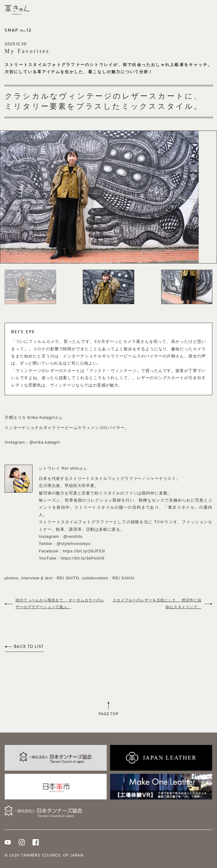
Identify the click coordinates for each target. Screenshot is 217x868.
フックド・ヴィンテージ (113, 371)
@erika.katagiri (45, 442)
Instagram (22, 842)
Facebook (36, 842)
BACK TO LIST (29, 647)
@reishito (73, 536)
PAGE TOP (108, 713)
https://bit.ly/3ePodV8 (82, 558)
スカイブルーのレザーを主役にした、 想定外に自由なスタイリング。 (157, 604)
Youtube (8, 842)
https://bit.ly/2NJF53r (84, 551)
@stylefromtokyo (74, 544)
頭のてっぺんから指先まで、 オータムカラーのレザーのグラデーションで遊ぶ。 (60, 604)
